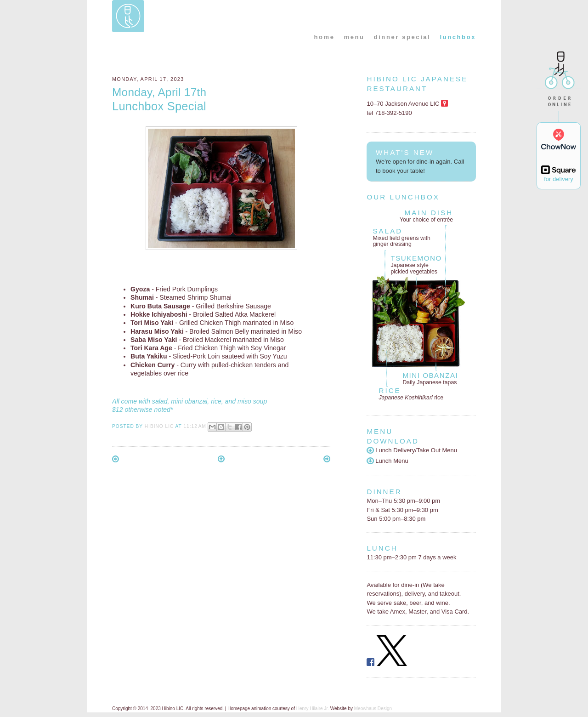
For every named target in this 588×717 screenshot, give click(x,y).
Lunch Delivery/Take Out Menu (412, 450)
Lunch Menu (387, 461)
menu (354, 37)
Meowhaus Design (373, 708)
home (324, 37)
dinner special (402, 37)
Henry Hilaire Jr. (313, 708)
